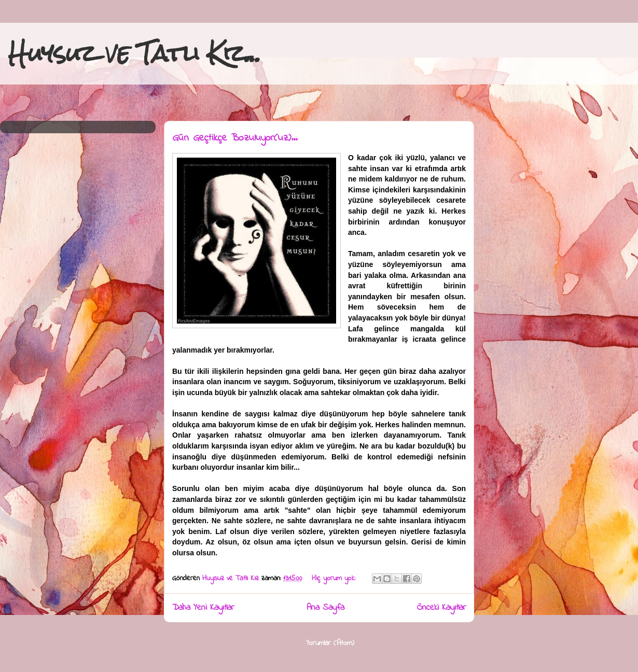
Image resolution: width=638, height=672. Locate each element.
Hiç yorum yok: (335, 578)
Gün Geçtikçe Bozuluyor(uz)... (235, 138)
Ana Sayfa (325, 608)
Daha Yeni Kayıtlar (203, 608)
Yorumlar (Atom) (330, 643)
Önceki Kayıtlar (441, 608)
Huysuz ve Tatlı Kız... (135, 53)
